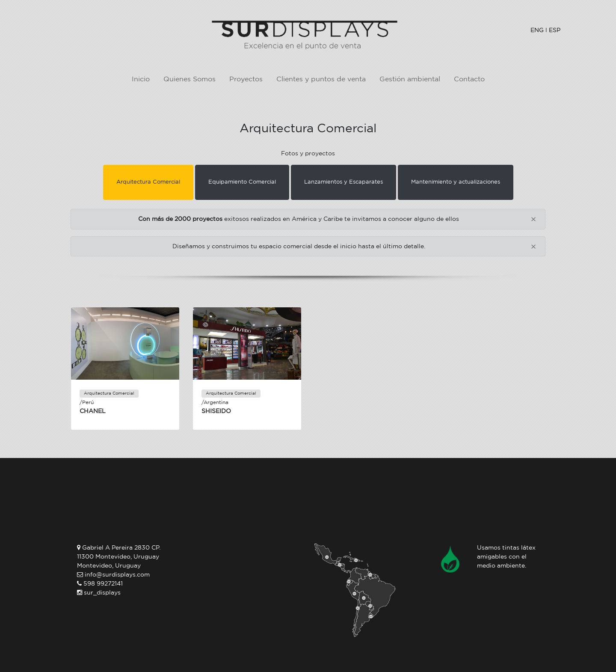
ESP (555, 30)
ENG (537, 30)
